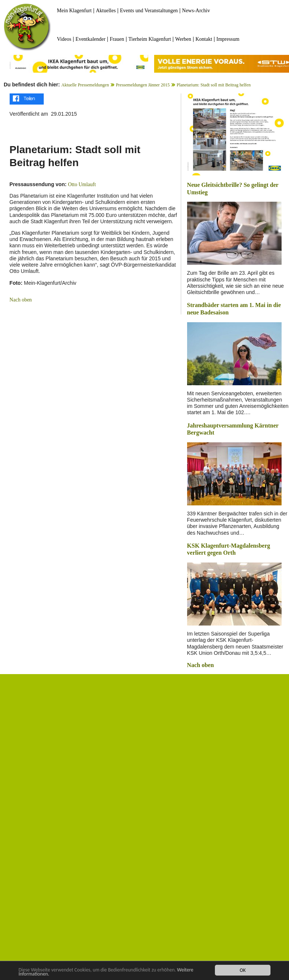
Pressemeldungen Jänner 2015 (143, 85)
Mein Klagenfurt (74, 11)
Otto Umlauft (82, 184)
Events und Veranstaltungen (149, 11)
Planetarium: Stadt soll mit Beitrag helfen (214, 85)
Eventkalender (91, 39)
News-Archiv (196, 11)
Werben (183, 39)
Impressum (228, 39)
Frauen (117, 39)
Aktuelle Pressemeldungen (85, 85)
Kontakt (204, 39)
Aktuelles (106, 11)
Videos (64, 39)
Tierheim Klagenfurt (150, 39)
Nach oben (21, 300)
